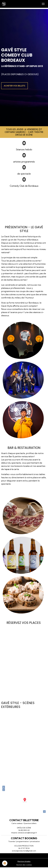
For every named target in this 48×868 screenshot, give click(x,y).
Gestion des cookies (24, 865)
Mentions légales (24, 861)
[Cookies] (5, 863)
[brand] (4, 4)
